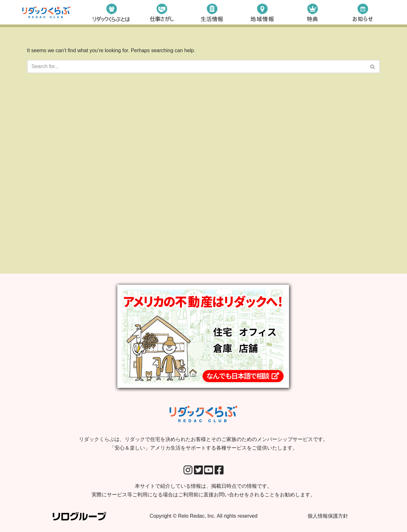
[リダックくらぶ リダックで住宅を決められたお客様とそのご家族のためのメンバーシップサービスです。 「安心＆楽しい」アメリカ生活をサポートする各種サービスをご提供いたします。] (46, 12)
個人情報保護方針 (328, 516)
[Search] (196, 66)
